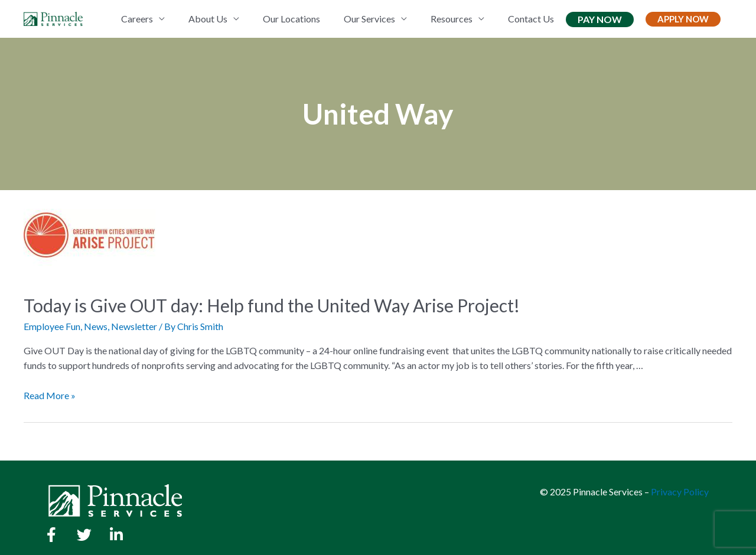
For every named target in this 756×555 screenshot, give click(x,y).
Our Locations (291, 19)
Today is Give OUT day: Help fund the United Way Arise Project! (272, 305)
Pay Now (600, 19)
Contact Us (531, 19)
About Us (208, 19)
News (96, 326)
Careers (137, 19)
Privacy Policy (680, 492)
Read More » (50, 395)
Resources (452, 19)
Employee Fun (52, 326)
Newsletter (134, 326)
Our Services (369, 19)
